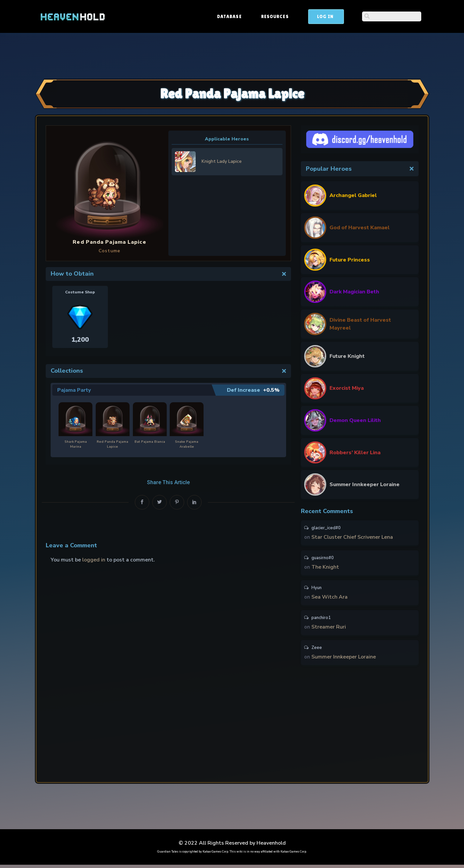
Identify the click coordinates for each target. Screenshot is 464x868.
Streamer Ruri (329, 629)
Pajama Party (74, 390)
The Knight (325, 568)
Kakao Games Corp (215, 855)
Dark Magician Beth (354, 292)
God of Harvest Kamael (360, 228)
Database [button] (279, 16)
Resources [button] (325, 16)
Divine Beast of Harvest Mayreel (360, 324)
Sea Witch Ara (330, 599)
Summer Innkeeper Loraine (365, 484)
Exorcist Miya (347, 388)
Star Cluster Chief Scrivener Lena (352, 537)
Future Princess (350, 260)
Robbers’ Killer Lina (355, 453)
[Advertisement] (232, 55)
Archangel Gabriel (353, 195)
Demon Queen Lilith (355, 420)
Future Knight (347, 356)
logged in (94, 559)
